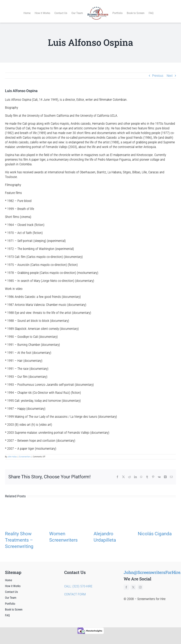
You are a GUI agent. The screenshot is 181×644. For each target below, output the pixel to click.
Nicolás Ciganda (155, 530)
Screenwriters (25, 453)
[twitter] (133, 583)
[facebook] (126, 583)
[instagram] (140, 583)
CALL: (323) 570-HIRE (78, 582)
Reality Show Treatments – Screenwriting (19, 536)
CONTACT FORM (75, 590)
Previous (158, 72)
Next (170, 72)
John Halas (12, 453)
